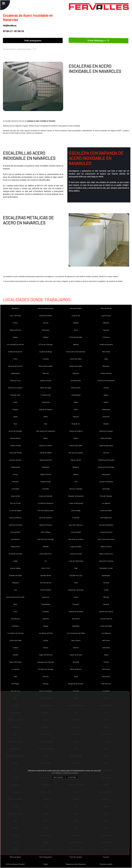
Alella (15, 402)
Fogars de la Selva (76, 655)
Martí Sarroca (106, 684)
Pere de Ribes (15, 532)
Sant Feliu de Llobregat (46, 539)
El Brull (106, 662)
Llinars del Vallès (106, 626)
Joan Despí (15, 489)
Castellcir (76, 604)
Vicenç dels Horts (46, 554)
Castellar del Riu (46, 575)
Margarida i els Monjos (76, 590)
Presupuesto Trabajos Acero (9, 49)
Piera (15, 359)
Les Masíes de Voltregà (15, 633)
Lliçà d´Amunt (106, 316)
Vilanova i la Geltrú (46, 445)
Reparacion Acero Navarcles (76, 864)
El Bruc (15, 323)
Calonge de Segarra (46, 409)
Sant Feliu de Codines (76, 539)
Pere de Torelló (15, 503)
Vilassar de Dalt (15, 445)
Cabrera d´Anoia (46, 381)
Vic (46, 561)
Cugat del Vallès (76, 547)
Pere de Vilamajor (106, 496)
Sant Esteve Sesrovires (106, 539)
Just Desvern (15, 539)
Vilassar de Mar (46, 482)
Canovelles (106, 489)
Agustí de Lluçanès (106, 431)
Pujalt (46, 864)
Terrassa (106, 583)
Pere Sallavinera (106, 518)
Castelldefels (46, 604)
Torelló (106, 590)
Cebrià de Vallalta (46, 453)
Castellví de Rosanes (76, 611)
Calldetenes (106, 409)
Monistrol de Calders (15, 388)
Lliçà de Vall (76, 316)
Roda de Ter (76, 424)
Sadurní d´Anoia (106, 547)
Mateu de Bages (15, 857)
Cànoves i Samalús (76, 489)
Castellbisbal (76, 395)
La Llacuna (15, 669)
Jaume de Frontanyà (106, 561)
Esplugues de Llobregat (46, 662)
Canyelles (46, 489)
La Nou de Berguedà (76, 503)
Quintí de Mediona (46, 518)
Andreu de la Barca (76, 431)
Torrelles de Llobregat (46, 669)
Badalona (76, 467)
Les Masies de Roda (46, 633)
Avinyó (15, 474)
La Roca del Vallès (15, 640)
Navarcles (106, 417)
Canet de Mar (15, 496)
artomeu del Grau (15, 460)
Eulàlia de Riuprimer (15, 352)
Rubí (46, 424)
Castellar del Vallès (15, 575)
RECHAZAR (58, 777)
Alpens (106, 395)
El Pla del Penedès (76, 337)
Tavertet (76, 648)
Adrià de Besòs (15, 438)
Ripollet (106, 424)
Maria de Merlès (106, 308)
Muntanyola (106, 474)
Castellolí (76, 691)
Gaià (15, 676)
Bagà (76, 402)
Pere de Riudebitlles (106, 525)
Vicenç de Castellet (46, 496)
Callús (76, 409)
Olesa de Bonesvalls (46, 366)
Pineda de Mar (46, 395)
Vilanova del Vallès (76, 445)
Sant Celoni (106, 640)
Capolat (46, 626)
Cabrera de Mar (76, 460)
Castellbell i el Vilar (106, 568)
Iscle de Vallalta (15, 568)
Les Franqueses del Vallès (76, 633)
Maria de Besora (76, 669)
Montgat (46, 684)
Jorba (76, 676)
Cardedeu (15, 626)
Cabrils (106, 402)
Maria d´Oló (76, 619)
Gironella (76, 662)
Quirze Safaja (76, 510)
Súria (76, 330)
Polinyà (106, 388)
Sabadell (46, 547)
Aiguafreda (46, 402)
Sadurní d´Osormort (106, 554)
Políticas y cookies (106, 864)
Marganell (76, 373)
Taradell (15, 655)
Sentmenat (106, 669)
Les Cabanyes (106, 633)
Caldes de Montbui (46, 525)
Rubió (46, 417)
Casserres (46, 597)
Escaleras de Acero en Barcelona (24, 49)
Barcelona (15, 308)
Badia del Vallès (106, 438)
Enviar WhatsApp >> (99, 40)
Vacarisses (46, 330)
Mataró (76, 438)
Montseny (15, 482)
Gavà (106, 359)
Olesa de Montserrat (15, 366)
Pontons (106, 857)
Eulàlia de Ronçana (106, 344)
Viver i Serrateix (15, 316)
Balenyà (76, 344)
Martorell (46, 373)
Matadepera (106, 575)
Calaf (76, 568)
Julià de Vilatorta (106, 619)
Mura (15, 424)
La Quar (46, 640)
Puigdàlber (106, 691)
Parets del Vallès (76, 359)
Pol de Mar (76, 518)
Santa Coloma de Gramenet (76, 352)
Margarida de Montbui (76, 684)
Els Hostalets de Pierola (15, 344)
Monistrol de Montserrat (106, 381)
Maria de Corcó (15, 381)
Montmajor (15, 684)
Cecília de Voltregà (15, 554)
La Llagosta (106, 503)
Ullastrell (46, 619)
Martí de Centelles (46, 691)
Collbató (46, 337)
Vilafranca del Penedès (106, 460)
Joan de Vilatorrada (76, 561)
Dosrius (46, 323)
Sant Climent (76, 640)
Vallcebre (106, 323)
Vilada (15, 561)
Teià (15, 590)
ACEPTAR (72, 777)
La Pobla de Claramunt (46, 503)
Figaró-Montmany (15, 662)
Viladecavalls (15, 467)
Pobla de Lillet (15, 395)
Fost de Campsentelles (46, 510)
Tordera (15, 648)
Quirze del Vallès (106, 510)
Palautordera (15, 547)
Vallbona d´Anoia (15, 330)
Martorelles (106, 352)
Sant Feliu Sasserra (76, 525)
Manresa (76, 417)
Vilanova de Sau (106, 373)
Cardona (106, 604)
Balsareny (106, 366)
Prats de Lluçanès (76, 857)
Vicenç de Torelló (76, 554)
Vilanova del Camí (46, 460)
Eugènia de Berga (46, 352)
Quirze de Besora (15, 518)
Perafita (46, 359)
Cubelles (76, 323)
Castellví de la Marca (106, 611)
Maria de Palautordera (46, 308)
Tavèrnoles (106, 648)
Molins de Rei (76, 388)
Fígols (106, 655)
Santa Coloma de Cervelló (15, 597)
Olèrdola (106, 597)
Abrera (46, 648)
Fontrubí (46, 676)
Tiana (76, 583)
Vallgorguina (15, 373)
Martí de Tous (15, 691)
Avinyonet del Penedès (106, 467)
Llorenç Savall (76, 532)
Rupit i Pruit (46, 568)
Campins (15, 409)
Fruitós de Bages (15, 510)
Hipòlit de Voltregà (15, 525)
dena (15, 604)
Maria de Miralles (76, 308)
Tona (76, 482)
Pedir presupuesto (33, 40)
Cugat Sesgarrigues (106, 445)
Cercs (15, 611)
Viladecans (46, 467)
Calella (15, 417)
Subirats (106, 330)
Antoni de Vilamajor (15, 431)
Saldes (15, 337)
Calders (76, 474)
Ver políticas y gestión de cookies (65, 773)
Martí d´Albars (46, 532)
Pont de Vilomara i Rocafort (15, 864)
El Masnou (106, 337)
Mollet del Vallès (46, 388)
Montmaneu (106, 676)
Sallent (46, 438)
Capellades (76, 626)
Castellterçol (15, 619)
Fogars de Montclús (46, 655)
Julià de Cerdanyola (106, 482)
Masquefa (15, 583)
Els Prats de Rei (46, 583)
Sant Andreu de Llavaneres (46, 431)
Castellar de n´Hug (76, 575)
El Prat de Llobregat (46, 344)
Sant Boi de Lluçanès (76, 453)
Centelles (46, 611)
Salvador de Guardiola (76, 496)
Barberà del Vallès (76, 366)
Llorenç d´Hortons (106, 532)
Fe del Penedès (46, 590)
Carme (76, 597)
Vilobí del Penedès (46, 316)
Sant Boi (106, 453)
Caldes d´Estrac (46, 474)
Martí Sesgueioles (46, 857)
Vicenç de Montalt (15, 453)
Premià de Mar (76, 381)
